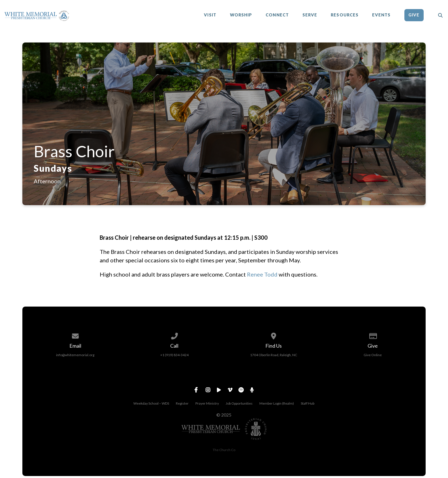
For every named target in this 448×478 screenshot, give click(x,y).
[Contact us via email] (75, 335)
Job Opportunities (239, 403)
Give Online (373, 355)
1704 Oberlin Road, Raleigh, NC (274, 355)
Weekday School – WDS (151, 403)
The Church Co (224, 450)
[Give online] (373, 335)
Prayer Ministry (207, 403)
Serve (310, 15)
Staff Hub (308, 403)
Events (381, 15)
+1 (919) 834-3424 (174, 355)
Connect (277, 15)
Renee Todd (262, 274)
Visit (210, 15)
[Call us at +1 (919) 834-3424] (174, 335)
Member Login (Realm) (277, 403)
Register (182, 403)
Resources (345, 15)
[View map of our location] (274, 335)
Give (414, 15)
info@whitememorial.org (75, 355)
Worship (241, 15)
